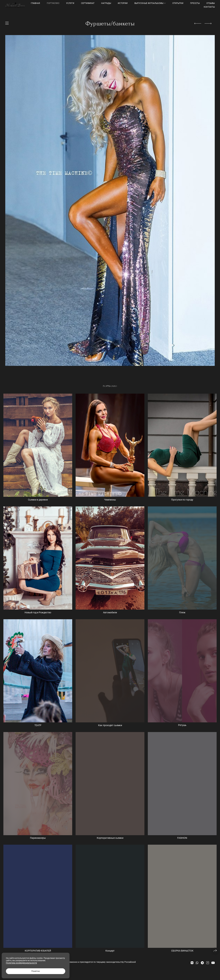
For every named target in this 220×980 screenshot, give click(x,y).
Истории (123, 3)
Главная (35, 3)
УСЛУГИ (70, 3)
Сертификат (88, 3)
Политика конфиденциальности (21, 963)
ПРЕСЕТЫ (195, 3)
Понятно (36, 971)
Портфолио (53, 3)
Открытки (178, 3)
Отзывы (211, 3)
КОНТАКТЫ (209, 7)
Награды (106, 3)
